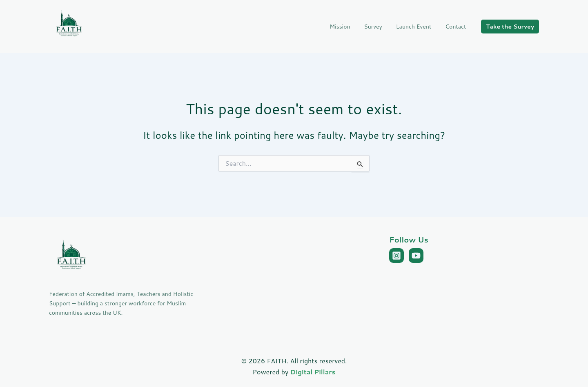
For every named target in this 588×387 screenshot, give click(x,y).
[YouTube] (416, 256)
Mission (348, 27)
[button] (510, 27)
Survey (379, 27)
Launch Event (417, 27)
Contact (457, 27)
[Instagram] (396, 256)
